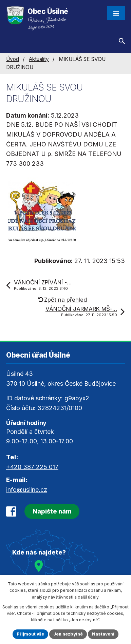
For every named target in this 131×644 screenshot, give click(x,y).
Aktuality (39, 59)
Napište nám (52, 511)
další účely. (89, 597)
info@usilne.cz (27, 490)
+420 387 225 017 (32, 467)
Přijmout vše (30, 634)
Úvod (13, 59)
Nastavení (103, 634)
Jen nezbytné (68, 634)
